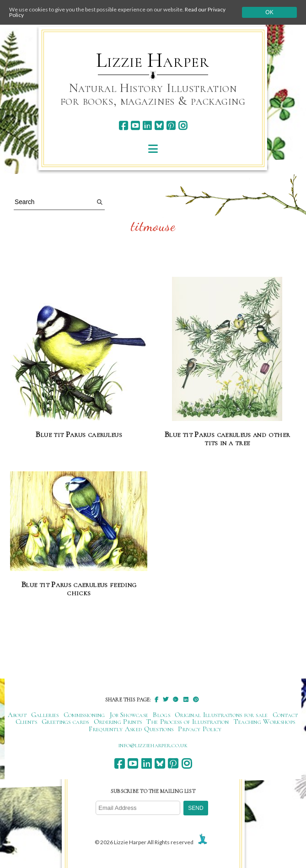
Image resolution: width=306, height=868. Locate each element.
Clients (26, 722)
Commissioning (84, 715)
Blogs (161, 715)
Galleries (45, 715)
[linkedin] (147, 126)
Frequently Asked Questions (131, 729)
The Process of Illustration (188, 722)
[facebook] (123, 126)
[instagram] (183, 126)
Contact (285, 715)
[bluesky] (159, 126)
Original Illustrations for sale (221, 715)
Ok (269, 12)
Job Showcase (129, 715)
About (17, 715)
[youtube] (135, 126)
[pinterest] (171, 126)
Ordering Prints (118, 722)
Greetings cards (65, 722)
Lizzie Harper (153, 60)
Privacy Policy (200, 729)
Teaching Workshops (265, 722)
